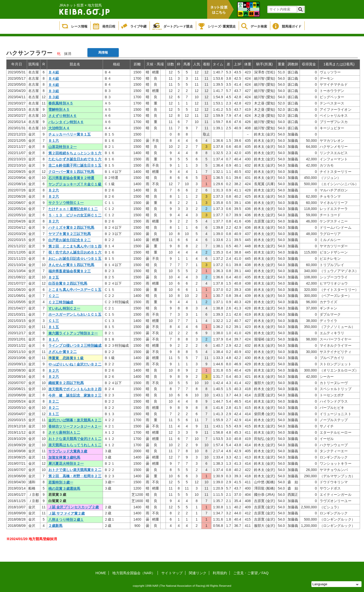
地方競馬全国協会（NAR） (134, 573)
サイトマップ (172, 573)
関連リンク (198, 573)
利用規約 (220, 573)
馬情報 (103, 52)
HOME (101, 573)
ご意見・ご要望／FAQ (251, 573)
